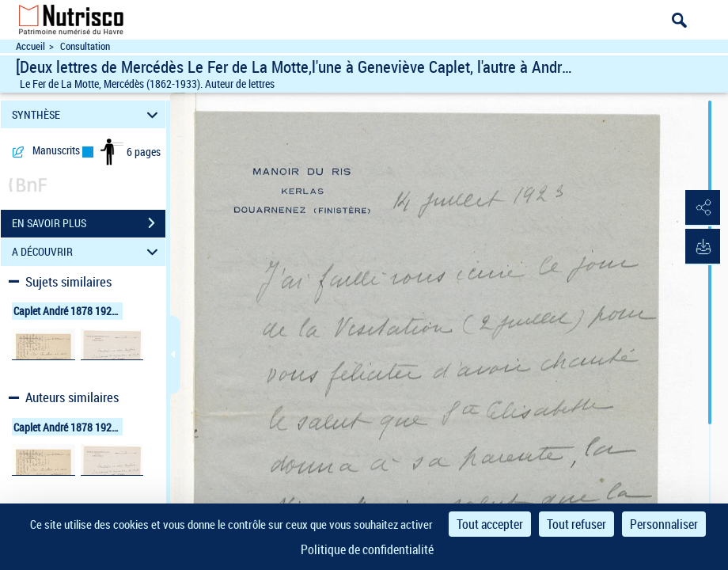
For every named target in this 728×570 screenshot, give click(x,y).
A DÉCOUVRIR (87, 252)
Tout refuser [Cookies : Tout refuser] (576, 524)
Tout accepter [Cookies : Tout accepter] (490, 524)
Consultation (85, 46)
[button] (700, 208)
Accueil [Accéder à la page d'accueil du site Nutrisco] (30, 46)
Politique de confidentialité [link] (367, 549)
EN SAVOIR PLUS (89, 223)
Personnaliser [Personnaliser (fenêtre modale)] (664, 524)
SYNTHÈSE (87, 114)
